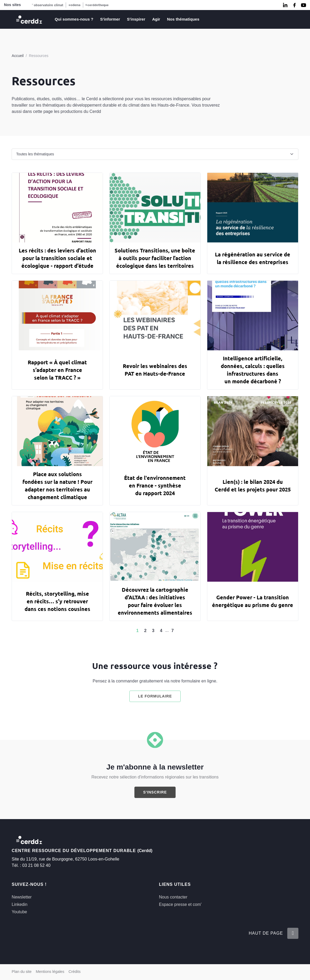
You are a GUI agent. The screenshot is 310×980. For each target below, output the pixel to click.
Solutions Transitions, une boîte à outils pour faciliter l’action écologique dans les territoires (155, 258)
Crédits (75, 972)
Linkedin (20, 904)
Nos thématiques (183, 19)
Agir (156, 19)
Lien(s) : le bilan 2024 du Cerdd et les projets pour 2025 (253, 486)
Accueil (18, 56)
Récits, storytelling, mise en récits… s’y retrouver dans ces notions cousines (57, 601)
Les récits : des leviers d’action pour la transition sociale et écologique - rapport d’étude (57, 258)
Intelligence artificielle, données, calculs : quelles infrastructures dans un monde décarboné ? (253, 370)
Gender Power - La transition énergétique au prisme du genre (253, 601)
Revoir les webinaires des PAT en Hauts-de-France (155, 370)
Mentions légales (50, 972)
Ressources (39, 56)
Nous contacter (173, 897)
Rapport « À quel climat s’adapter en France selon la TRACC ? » (57, 370)
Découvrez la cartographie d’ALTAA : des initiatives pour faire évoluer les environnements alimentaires (155, 601)
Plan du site (22, 972)
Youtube (19, 912)
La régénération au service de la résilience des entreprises (253, 258)
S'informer (110, 19)
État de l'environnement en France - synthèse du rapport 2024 (155, 485)
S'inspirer (136, 19)
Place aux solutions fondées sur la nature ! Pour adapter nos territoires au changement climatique (57, 486)
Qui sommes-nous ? (74, 19)
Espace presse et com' (180, 904)
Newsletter (22, 897)
